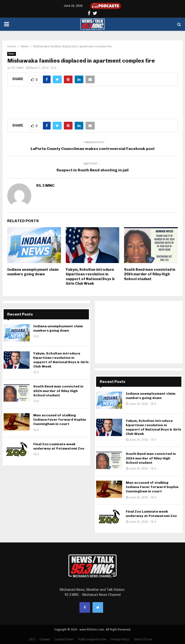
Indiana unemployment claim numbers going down (33, 272)
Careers (45, 639)
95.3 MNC (17, 68)
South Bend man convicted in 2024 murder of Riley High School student (150, 274)
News (12, 54)
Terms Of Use (143, 639)
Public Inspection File (92, 639)
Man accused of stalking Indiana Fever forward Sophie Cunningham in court (60, 420)
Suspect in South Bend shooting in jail (92, 170)
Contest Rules (64, 639)
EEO (32, 639)
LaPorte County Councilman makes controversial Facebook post (93, 149)
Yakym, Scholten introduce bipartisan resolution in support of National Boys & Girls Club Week (90, 277)
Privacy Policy (120, 639)
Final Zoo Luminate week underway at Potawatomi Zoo (59, 446)
